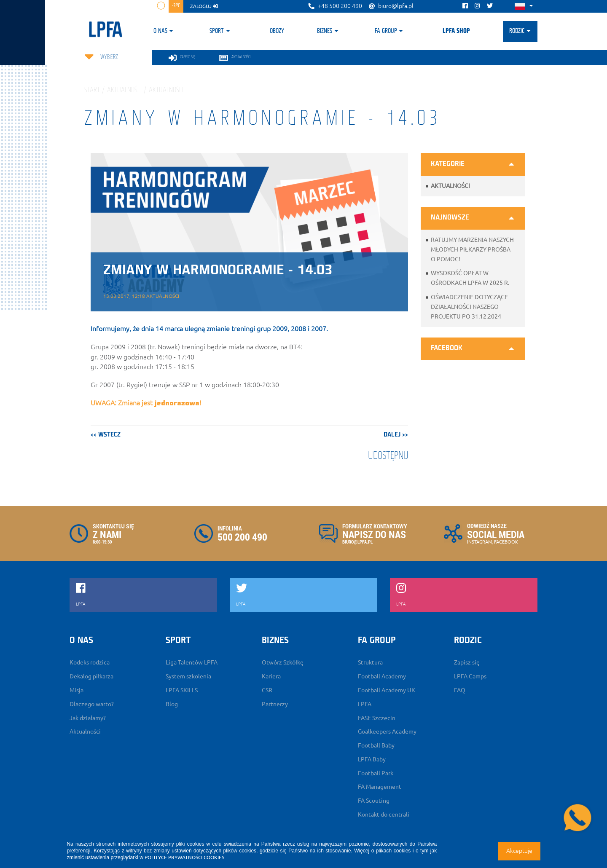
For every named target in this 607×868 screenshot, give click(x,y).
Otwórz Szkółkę (283, 662)
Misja (77, 690)
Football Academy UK (387, 690)
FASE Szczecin (377, 718)
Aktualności (450, 186)
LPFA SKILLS (182, 690)
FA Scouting (374, 801)
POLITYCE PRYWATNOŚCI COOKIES (184, 857)
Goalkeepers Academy (387, 731)
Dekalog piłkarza (91, 676)
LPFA (365, 704)
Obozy (277, 31)
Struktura (370, 662)
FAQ (460, 690)
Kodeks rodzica (90, 662)
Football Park (376, 773)
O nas (160, 31)
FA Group (386, 31)
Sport (217, 31)
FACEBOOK (506, 542)
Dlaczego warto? (92, 704)
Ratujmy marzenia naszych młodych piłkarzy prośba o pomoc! (472, 249)
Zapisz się (467, 662)
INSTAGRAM (480, 542)
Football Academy (382, 676)
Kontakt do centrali (384, 814)
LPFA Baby (372, 759)
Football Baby (376, 745)
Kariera (271, 676)
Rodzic (517, 31)
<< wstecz (106, 435)
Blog (172, 704)
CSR (267, 690)
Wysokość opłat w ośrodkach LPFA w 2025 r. (470, 278)
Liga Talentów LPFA (192, 662)
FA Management (380, 787)
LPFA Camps (470, 676)
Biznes (325, 31)
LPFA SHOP (456, 31)
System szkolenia (188, 676)
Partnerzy (275, 704)
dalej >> (396, 435)
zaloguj (204, 6)
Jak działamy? (88, 718)
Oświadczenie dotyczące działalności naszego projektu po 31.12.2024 (469, 307)
